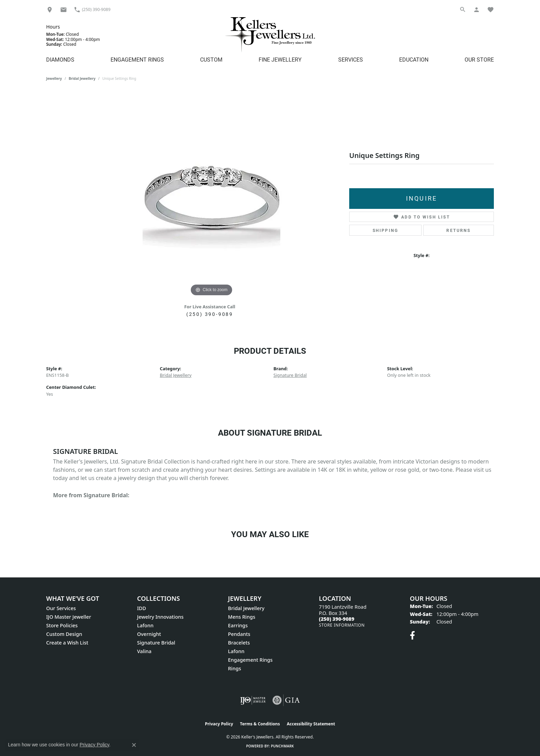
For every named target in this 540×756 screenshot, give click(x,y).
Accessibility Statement (311, 724)
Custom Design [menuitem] (64, 634)
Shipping (385, 230)
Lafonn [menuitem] (145, 625)
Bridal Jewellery (82, 78)
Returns (458, 230)
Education (414, 59)
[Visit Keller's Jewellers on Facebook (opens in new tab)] (412, 636)
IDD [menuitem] (142, 608)
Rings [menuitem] (235, 668)
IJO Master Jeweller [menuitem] (69, 617)
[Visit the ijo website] (253, 700)
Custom (211, 59)
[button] (463, 9)
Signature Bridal (290, 375)
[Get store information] (342, 625)
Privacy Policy (219, 724)
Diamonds (60, 59)
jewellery (54, 78)
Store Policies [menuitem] (62, 625)
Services (351, 59)
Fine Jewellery (280, 59)
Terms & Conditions (260, 724)
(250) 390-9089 (210, 314)
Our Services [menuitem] (61, 608)
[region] (211, 195)
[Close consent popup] (134, 745)
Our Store (479, 59)
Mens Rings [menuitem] (242, 617)
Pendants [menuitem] (239, 634)
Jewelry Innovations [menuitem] (160, 617)
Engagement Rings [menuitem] (250, 660)
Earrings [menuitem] (238, 625)
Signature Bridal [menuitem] (156, 643)
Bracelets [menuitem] (239, 643)
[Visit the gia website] (286, 700)
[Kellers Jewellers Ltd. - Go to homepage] (270, 34)
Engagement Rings (137, 59)
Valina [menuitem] (144, 651)
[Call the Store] (337, 619)
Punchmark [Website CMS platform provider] (283, 746)
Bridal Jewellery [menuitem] (246, 608)
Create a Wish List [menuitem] (67, 643)
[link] (50, 9)
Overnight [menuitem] (149, 634)
